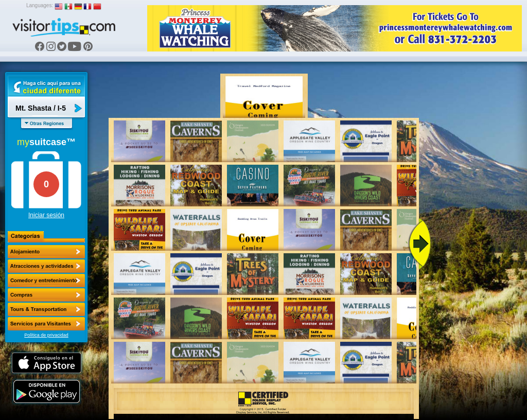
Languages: (40, 5)
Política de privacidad (46, 335)
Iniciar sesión (46, 215)
